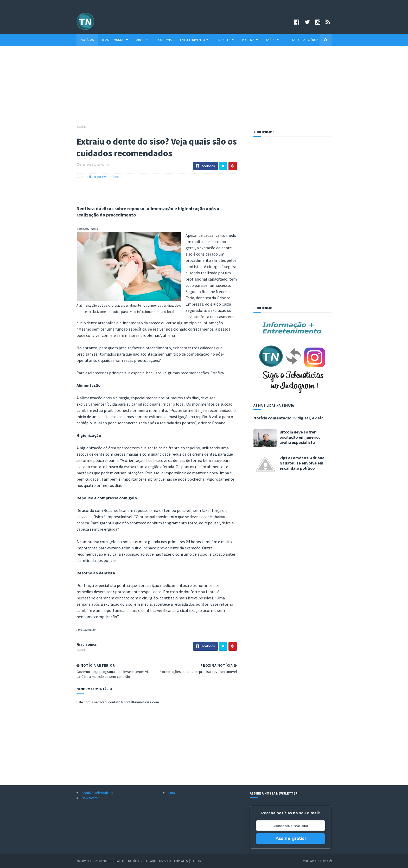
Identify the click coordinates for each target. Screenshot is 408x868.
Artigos (142, 40)
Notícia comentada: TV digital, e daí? (288, 418)
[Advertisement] (204, 88)
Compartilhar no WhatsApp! (98, 177)
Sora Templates (176, 861)
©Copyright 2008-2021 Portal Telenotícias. (109, 861)
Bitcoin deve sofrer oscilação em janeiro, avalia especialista (300, 437)
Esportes (225, 40)
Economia (164, 40)
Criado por (155, 861)
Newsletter (90, 798)
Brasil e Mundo (115, 40)
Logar (196, 861)
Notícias (87, 40)
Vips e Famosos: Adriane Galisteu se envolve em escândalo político (302, 463)
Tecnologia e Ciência (303, 40)
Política (250, 40)
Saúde (272, 40)
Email (172, 793)
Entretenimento (194, 40)
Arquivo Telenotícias (97, 793)
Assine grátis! (291, 838)
